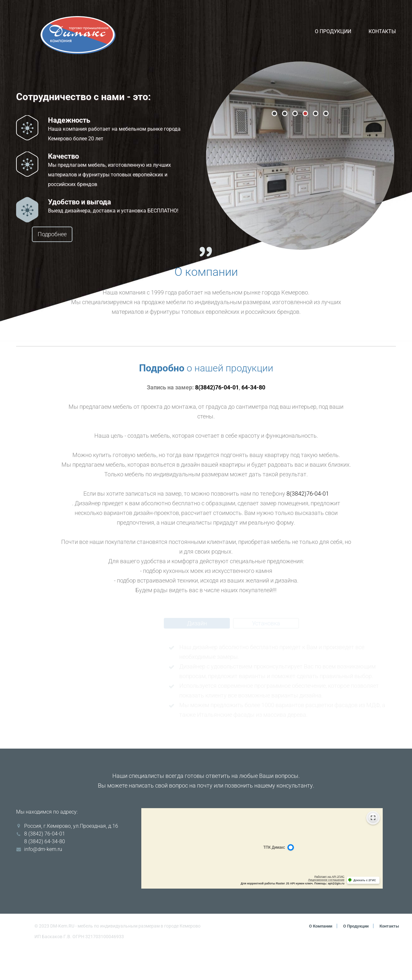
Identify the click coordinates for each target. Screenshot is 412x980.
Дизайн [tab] (197, 654)
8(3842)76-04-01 (217, 419)
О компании (314, 957)
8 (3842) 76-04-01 (45, 865)
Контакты (382, 31)
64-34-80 (253, 419)
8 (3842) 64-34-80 (45, 873)
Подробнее (63, 234)
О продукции (333, 31)
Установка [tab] (266, 654)
